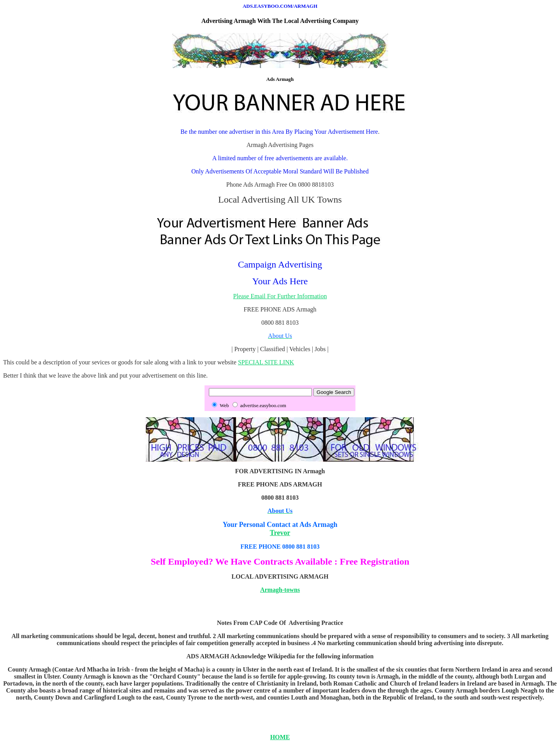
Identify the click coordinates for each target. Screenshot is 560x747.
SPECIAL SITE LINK (266, 362)
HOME (280, 737)
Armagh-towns (280, 590)
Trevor (280, 533)
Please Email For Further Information (280, 296)
